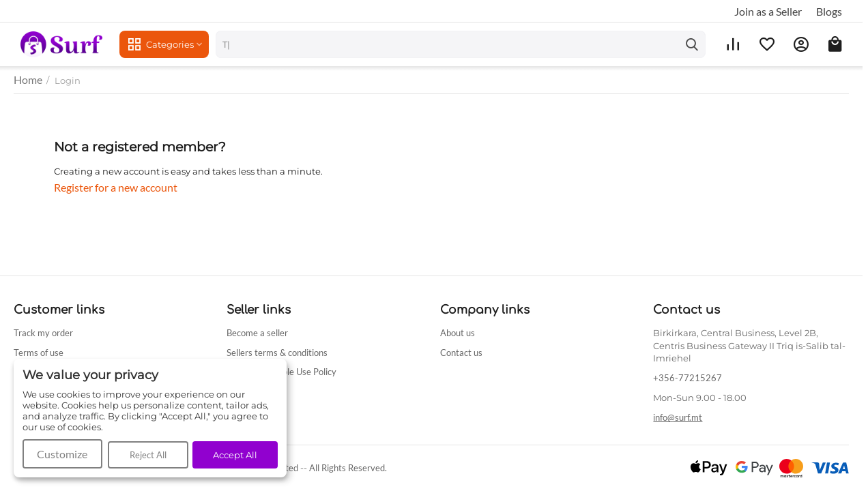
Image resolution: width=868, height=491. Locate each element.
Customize (62, 454)
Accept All (235, 455)
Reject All (148, 455)
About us (458, 333)
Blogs (829, 11)
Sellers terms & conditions (277, 353)
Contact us (461, 353)
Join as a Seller (768, 11)
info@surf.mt (678, 417)
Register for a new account (116, 187)
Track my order (43, 333)
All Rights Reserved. (348, 468)
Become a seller (257, 333)
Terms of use (39, 353)
